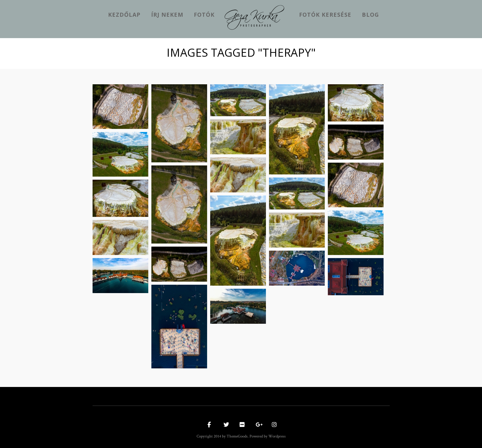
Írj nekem (167, 15)
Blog (370, 15)
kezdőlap (124, 15)
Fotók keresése (325, 15)
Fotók (204, 15)
